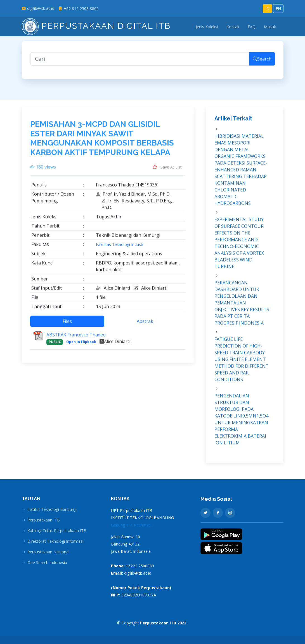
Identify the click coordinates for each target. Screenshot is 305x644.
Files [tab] (67, 325)
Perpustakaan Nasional (48, 552)
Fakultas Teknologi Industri (120, 248)
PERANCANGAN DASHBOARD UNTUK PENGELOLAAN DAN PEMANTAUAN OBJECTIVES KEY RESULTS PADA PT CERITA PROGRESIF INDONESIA (242, 306)
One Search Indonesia (47, 563)
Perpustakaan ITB (44, 520)
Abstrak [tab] (145, 325)
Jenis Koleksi (207, 27)
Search (262, 62)
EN (278, 9)
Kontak (233, 27)
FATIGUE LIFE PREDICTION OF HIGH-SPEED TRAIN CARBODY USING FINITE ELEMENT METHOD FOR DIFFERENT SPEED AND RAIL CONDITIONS (242, 363)
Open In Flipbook (81, 345)
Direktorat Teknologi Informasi (55, 541)
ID (267, 9)
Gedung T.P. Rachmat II (132, 525)
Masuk (270, 27)
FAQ (252, 27)
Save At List (167, 170)
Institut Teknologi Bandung (52, 509)
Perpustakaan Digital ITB (96, 26)
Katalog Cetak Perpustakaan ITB (57, 531)
